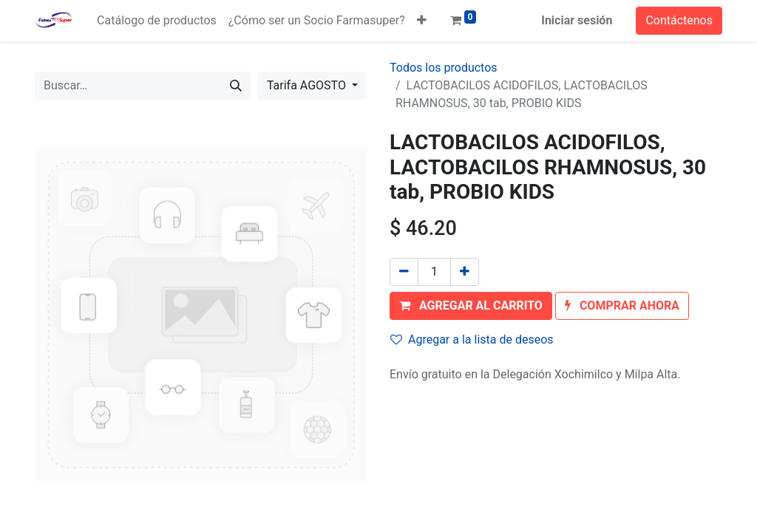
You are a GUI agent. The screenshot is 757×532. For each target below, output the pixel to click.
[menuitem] (157, 21)
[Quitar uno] (404, 272)
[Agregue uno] (465, 272)
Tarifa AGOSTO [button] (308, 85)
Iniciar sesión (577, 20)
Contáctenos (679, 20)
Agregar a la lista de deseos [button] (472, 340)
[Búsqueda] (236, 86)
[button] (422, 21)
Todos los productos (444, 68)
